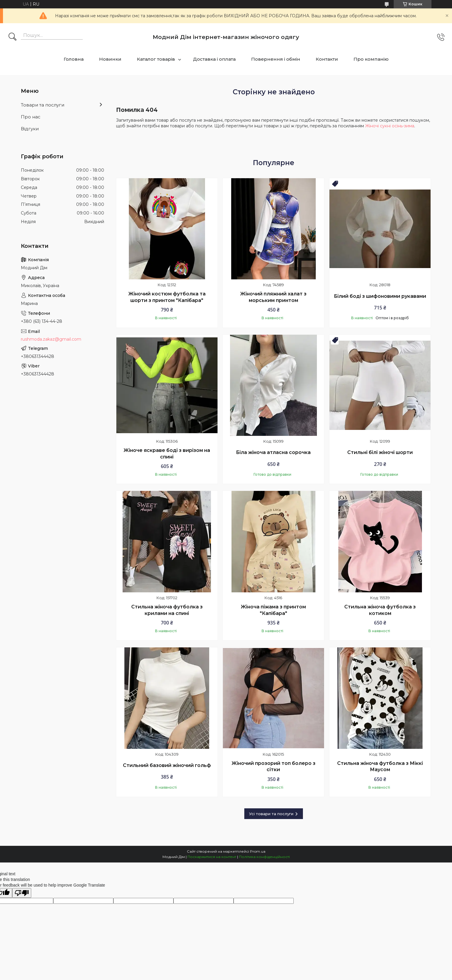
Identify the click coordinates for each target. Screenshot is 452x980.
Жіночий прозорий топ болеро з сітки (273, 767)
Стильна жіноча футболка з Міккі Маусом (380, 767)
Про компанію (371, 59)
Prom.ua (258, 851)
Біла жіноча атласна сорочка (273, 452)
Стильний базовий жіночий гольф (167, 765)
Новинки (110, 59)
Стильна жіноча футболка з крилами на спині (167, 610)
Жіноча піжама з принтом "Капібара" (273, 610)
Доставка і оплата (214, 59)
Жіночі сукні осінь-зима (390, 126)
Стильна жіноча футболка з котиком (380, 610)
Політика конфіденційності (264, 857)
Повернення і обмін (276, 59)
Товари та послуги (43, 105)
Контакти (327, 59)
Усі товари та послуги (271, 814)
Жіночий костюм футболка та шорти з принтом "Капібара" (167, 297)
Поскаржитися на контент (212, 857)
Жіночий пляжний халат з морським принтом (273, 297)
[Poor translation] (22, 893)
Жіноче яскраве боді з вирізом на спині (167, 454)
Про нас (31, 117)
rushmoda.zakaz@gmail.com (51, 339)
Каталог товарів (156, 59)
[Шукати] (12, 37)
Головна (74, 59)
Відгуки (30, 129)
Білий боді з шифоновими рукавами (380, 296)
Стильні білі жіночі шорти (380, 452)
